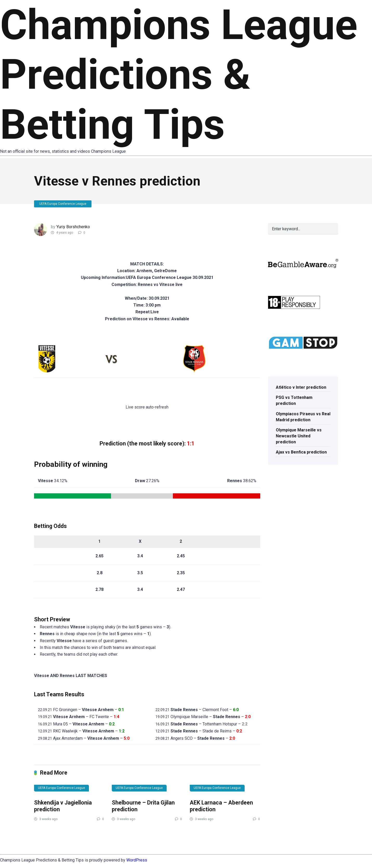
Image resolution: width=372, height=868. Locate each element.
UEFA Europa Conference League (63, 204)
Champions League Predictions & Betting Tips (179, 75)
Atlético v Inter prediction (301, 387)
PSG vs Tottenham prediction (294, 400)
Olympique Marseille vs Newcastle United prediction (299, 436)
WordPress (137, 860)
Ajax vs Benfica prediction (301, 452)
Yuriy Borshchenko (73, 227)
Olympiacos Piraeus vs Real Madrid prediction (303, 417)
